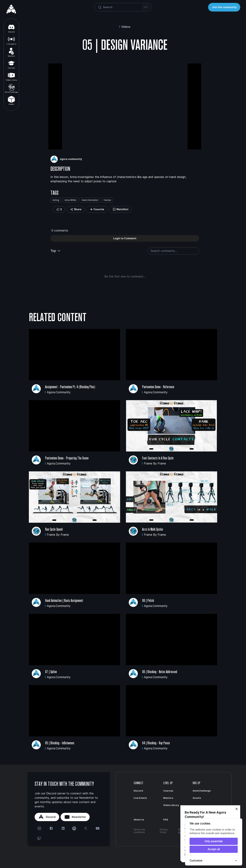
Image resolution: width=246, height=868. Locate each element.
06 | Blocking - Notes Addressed (160, 672)
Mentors (11, 52)
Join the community (224, 7)
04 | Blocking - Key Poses (156, 743)
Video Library (11, 76)
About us (139, 819)
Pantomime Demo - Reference (158, 387)
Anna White (70, 200)
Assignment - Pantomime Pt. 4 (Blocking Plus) (70, 387)
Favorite (97, 209)
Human (107, 200)
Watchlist (120, 209)
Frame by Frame (155, 463)
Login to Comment (125, 238)
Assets (11, 101)
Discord (11, 28)
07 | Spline (51, 672)
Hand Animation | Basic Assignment (64, 601)
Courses (11, 64)
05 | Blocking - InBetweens (60, 743)
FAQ (166, 819)
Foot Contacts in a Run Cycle (158, 458)
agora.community (71, 159)
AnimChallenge (11, 88)
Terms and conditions (139, 831)
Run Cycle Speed (54, 529)
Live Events (140, 798)
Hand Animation (90, 200)
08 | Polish (148, 601)
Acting (56, 200)
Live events (11, 40)
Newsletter (75, 817)
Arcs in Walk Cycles (153, 529)
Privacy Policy (164, 831)
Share (75, 209)
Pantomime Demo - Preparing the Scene (67, 458)
